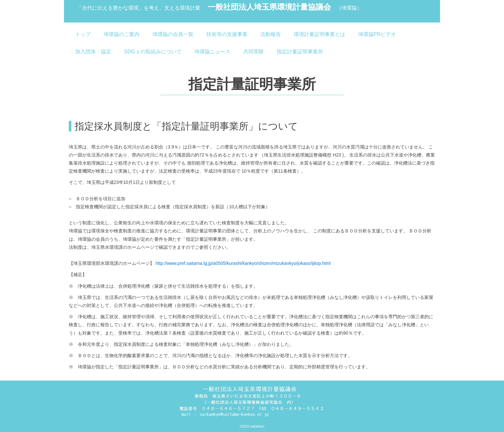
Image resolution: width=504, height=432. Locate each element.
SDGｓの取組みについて (153, 52)
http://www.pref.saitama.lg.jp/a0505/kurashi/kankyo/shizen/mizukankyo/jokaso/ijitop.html (243, 263)
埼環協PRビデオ (377, 34)
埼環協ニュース (212, 52)
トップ (83, 34)
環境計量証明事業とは (319, 34)
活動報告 (271, 34)
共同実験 (254, 52)
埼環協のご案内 (122, 34)
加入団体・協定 (93, 52)
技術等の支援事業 (227, 34)
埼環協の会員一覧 (173, 34)
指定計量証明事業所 (300, 52)
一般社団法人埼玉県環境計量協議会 (219, 8)
